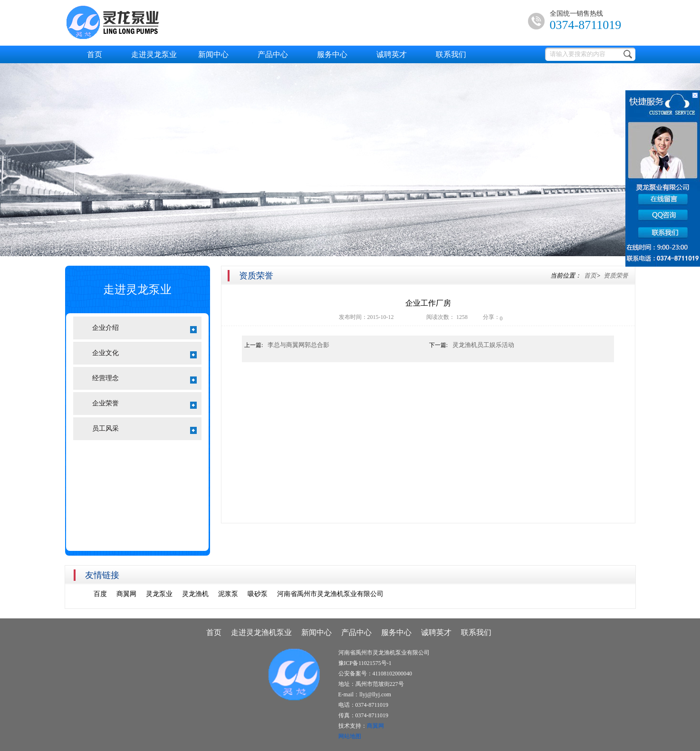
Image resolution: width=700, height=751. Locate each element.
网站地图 (350, 736)
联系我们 (451, 54)
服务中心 (332, 54)
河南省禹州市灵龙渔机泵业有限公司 (330, 594)
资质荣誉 (616, 275)
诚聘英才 (392, 54)
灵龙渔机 (195, 594)
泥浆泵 (228, 594)
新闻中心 (213, 54)
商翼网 (126, 594)
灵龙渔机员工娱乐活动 (483, 345)
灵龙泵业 (159, 594)
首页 (95, 54)
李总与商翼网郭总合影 (298, 345)
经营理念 (144, 379)
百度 (100, 594)
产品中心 (273, 54)
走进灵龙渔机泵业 (261, 632)
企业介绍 (144, 329)
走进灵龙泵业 (154, 54)
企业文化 (144, 354)
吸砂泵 (258, 594)
